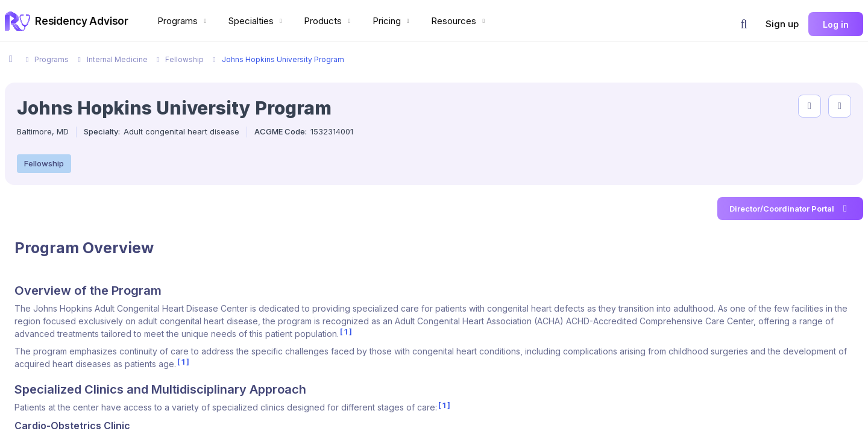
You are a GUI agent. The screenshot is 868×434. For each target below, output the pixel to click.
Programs (183, 21)
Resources (459, 21)
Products (329, 21)
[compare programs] (840, 106)
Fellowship (44, 163)
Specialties (257, 21)
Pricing (392, 21)
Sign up (782, 24)
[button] (744, 24)
